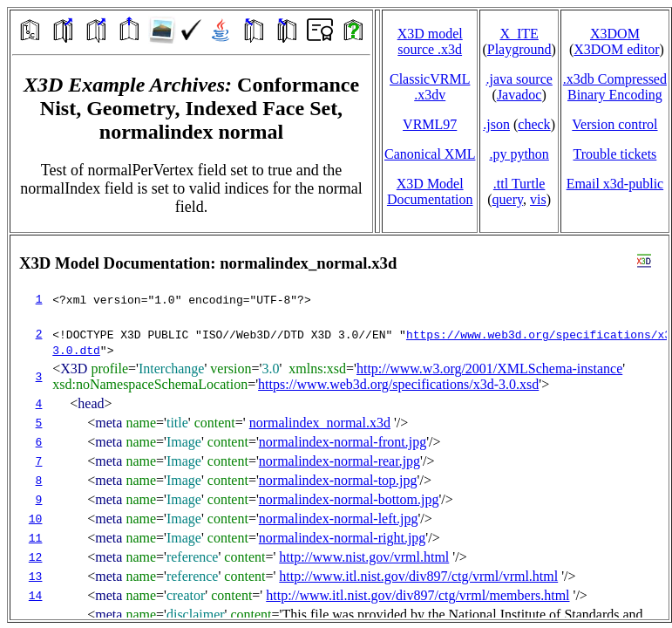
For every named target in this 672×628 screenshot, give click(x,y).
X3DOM (615, 34)
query (508, 199)
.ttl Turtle (519, 184)
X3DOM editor (616, 49)
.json (496, 124)
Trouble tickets (614, 154)
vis (538, 199)
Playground (519, 49)
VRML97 (430, 124)
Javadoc (519, 95)
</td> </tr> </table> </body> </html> (339, 427)
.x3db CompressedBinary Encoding (615, 87)
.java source (519, 79)
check (534, 124)
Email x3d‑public (615, 184)
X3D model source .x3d (430, 41)
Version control (614, 124)
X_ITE (519, 34)
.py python (519, 154)
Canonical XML (430, 154)
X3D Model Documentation (430, 191)
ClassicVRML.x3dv (430, 87)
